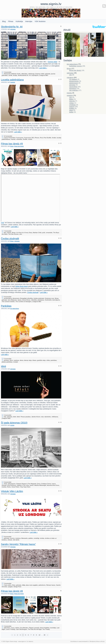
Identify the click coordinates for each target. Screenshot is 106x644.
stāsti (71, 110)
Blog (4, 21)
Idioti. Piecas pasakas (24, 417)
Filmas (11, 21)
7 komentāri (8, 231)
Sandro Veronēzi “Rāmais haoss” (18, 544)
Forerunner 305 (29, 138)
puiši (44, 232)
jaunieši (37, 628)
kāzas (20, 300)
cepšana (16, 360)
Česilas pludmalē (10, 239)
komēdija (53, 628)
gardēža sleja (41, 360)
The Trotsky (46, 629)
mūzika (12, 425)
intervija (72, 101)
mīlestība (19, 139)
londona (18, 538)
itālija (24, 585)
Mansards (24, 538)
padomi (72, 107)
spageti (10, 587)
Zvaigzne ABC (44, 75)
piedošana (41, 300)
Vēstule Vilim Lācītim (12, 491)
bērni (11, 360)
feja (5, 417)
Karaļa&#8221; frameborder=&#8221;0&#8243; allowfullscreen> (30, 198)
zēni (21, 234)
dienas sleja (28, 360)
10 (39, 635)
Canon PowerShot (10, 138)
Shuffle (25, 139)
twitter (71, 112)
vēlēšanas (55, 417)
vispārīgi (13, 82)
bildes (71, 99)
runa (30, 222)
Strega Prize (17, 587)
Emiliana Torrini (46, 484)
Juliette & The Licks (23, 485)
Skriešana (100, 45)
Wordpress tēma (94, 641)
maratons (70, 77)
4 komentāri (8, 415)
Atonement (16, 298)
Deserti (84, 45)
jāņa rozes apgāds (32, 585)
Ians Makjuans (12, 300)
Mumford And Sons (53, 485)
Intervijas (29, 21)
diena (22, 360)
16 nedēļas (73, 79)
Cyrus (13, 628)
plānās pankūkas (7, 362)
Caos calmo (8, 585)
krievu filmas (26, 300)
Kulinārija (19, 21)
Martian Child (37, 232)
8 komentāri (8, 297)
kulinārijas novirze (75, 66)
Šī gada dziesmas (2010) (14, 423)
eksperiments (74, 81)
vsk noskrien (74, 90)
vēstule (10, 540)
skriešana (73, 88)
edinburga (31, 74)
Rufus (9, 487)
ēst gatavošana (14, 309)
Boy (5, 232)
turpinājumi (35, 75)
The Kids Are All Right (35, 629)
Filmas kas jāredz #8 (12, 591)
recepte (16, 362)
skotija (15, 75)
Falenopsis (76, 45)
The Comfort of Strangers (24, 301)
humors (12, 538)
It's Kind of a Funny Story (24, 232)
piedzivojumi (74, 83)
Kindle (54, 138)
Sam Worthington (22, 629)
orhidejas (72, 105)
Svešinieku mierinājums (52, 300)
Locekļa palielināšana (12, 80)
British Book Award (22, 286)
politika (72, 108)
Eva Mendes (24, 628)
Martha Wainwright (40, 485)
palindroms (42, 585)
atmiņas (6, 360)
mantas (13, 139)
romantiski (49, 232)
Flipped (31, 628)
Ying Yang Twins (25, 487)
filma (14, 585)
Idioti (3, 366)
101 (71, 97)
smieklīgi (36, 538)
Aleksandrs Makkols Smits (12, 74)
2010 (5, 484)
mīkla (48, 360)
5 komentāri (8, 359)
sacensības (73, 87)
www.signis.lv (22, 641)
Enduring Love (49, 298)
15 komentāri (8, 136)
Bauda (68, 45)
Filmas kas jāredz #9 (12, 144)
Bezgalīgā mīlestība (26, 298)
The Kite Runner (13, 234)
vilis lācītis (16, 540)
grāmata (48, 74)
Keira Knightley (45, 628)
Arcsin (103, 641)
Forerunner (20, 138)
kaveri (32, 485)
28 (44, 635)
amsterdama (8, 298)
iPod (41, 138)
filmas (12, 146)
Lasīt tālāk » (43, 68)
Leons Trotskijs (11, 629)
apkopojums (12, 484)
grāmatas (13, 29)
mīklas (72, 103)
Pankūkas (6, 306)
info (70, 75)
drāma (9, 232)
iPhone (37, 138)
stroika (42, 538)
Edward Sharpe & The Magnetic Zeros (28, 484)
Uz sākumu (30, 641)
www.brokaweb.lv (84, 641)
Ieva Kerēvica (12, 485)
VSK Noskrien (40, 21)
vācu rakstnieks (46, 417)
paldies (31, 538)
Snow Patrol (15, 487)
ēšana (34, 360)
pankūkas (54, 360)
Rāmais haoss (51, 585)
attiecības (24, 74)
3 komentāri (8, 72)
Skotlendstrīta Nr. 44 (12, 27)
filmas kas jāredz (19, 146)
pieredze (72, 85)
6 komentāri (8, 482)
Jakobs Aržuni (36, 417)
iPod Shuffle (47, 138)
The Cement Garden (8, 301)
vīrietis (30, 139)
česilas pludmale (39, 298)
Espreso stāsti (52, 62)
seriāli (10, 75)
